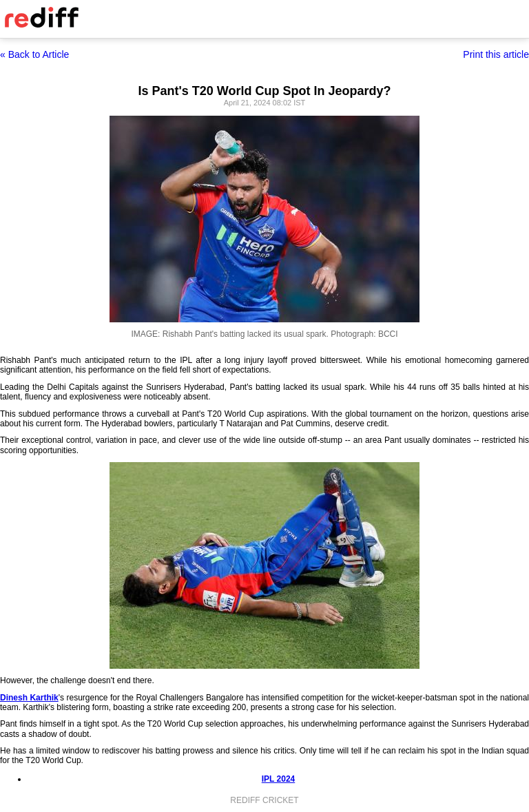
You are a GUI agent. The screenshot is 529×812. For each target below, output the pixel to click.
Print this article (496, 54)
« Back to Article (34, 54)
